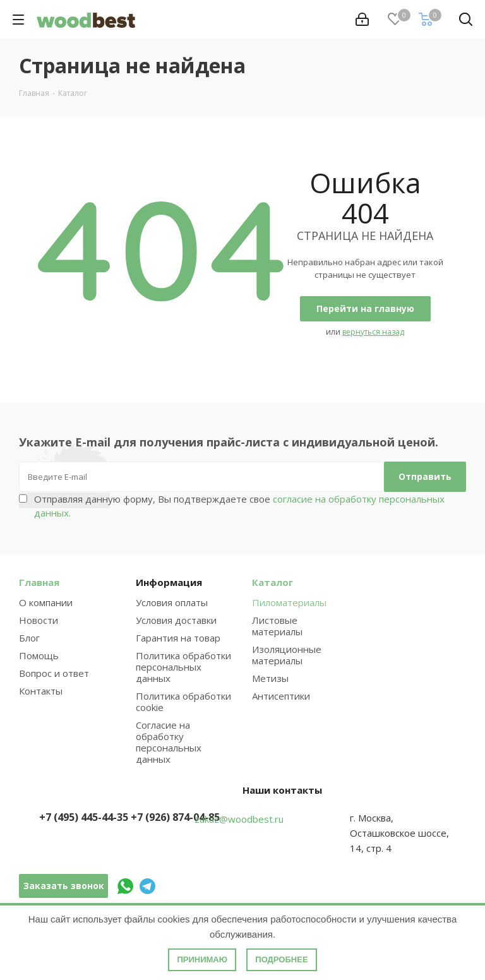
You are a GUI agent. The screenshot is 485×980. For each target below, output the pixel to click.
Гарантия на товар (178, 638)
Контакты (41, 691)
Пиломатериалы (289, 602)
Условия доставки (176, 620)
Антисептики (281, 696)
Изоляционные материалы (287, 655)
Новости (39, 620)
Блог (29, 638)
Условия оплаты (172, 602)
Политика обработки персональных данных (183, 667)
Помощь (39, 655)
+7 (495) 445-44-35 (84, 817)
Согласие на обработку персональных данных (169, 742)
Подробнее (281, 959)
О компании (46, 602)
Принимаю (202, 959)
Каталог (272, 582)
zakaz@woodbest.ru (239, 819)
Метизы (270, 678)
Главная (39, 582)
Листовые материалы (277, 626)
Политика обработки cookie (183, 702)
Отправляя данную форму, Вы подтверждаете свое (239, 506)
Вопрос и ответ (54, 673)
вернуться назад (373, 332)
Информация (169, 582)
